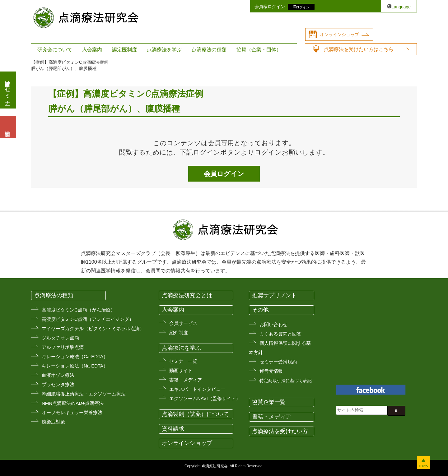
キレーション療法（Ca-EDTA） (75, 356)
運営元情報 (271, 371)
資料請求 (173, 429)
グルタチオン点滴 (60, 338)
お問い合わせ (273, 324)
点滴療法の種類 (209, 50)
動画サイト (181, 370)
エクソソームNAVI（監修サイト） (205, 398)
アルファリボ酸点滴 (63, 347)
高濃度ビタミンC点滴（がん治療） (78, 310)
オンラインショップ (339, 35)
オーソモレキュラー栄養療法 (72, 412)
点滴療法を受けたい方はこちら (359, 49)
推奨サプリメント (274, 295)
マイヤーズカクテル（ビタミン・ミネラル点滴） (93, 328)
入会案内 (92, 50)
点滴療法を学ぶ (164, 50)
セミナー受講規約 (278, 362)
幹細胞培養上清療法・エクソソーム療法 (84, 394)
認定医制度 (124, 50)
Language (401, 7)
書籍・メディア (186, 380)
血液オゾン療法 (58, 375)
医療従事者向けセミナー (7, 90)
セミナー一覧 (183, 361)
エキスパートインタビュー (197, 389)
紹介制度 (179, 333)
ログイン (303, 7)
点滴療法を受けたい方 (280, 431)
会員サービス (183, 323)
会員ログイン (224, 174)
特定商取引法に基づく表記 (286, 381)
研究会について (55, 50)
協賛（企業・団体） (259, 50)
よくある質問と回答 (280, 334)
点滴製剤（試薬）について (195, 414)
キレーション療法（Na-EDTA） (75, 366)
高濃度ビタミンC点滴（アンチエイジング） (88, 319)
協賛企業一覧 (269, 402)
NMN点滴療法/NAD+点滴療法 (73, 403)
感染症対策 (53, 422)
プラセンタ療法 (58, 384)
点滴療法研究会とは (187, 295)
